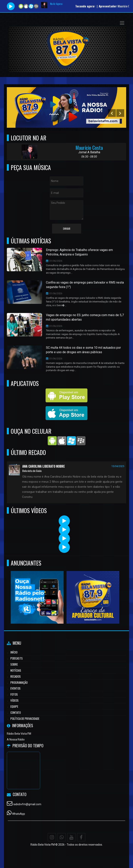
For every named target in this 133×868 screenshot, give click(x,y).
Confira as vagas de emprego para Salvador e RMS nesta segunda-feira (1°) (85, 285)
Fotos (14, 694)
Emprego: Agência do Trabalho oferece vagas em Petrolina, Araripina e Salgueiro (79, 252)
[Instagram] (52, 837)
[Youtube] (71, 837)
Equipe (14, 706)
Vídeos (14, 700)
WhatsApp (19, 814)
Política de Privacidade (25, 718)
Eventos (15, 688)
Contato (16, 712)
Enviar (67, 228)
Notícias (16, 670)
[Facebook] (81, 837)
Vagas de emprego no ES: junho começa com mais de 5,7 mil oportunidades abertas (85, 317)
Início (14, 652)
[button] (122, 23)
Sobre (14, 664)
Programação (19, 682)
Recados (16, 676)
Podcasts (17, 658)
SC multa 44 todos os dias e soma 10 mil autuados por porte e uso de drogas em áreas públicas (83, 350)
